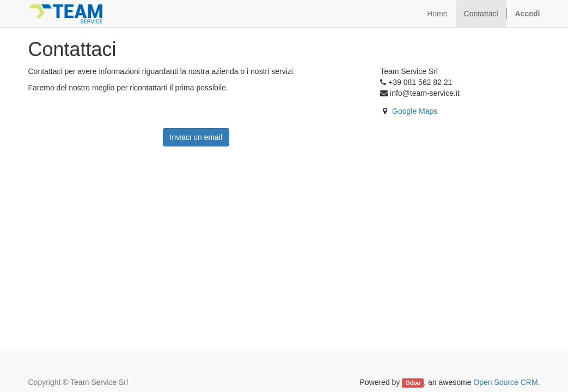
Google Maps (415, 111)
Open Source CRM (505, 382)
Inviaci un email (196, 137)
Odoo (413, 383)
